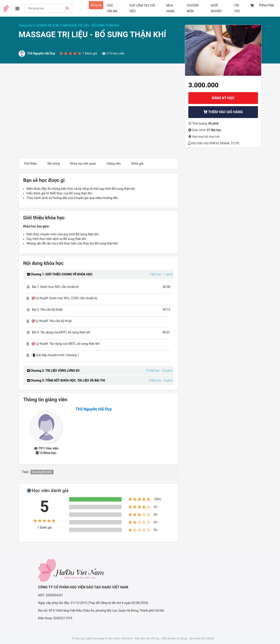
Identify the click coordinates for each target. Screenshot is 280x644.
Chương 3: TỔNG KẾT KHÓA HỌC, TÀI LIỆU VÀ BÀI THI (66, 380)
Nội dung (54, 164)
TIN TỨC (237, 8)
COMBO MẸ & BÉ (50, 25)
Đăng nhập (267, 5)
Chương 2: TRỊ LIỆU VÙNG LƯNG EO (53, 371)
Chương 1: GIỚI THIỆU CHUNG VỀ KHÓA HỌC (60, 274)
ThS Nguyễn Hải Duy (94, 409)
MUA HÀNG (171, 8)
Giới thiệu (31, 164)
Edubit (210, 638)
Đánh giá (137, 164)
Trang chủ (27, 25)
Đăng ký (96, 5)
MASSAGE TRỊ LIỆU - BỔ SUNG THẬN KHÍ (91, 25)
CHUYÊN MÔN (193, 8)
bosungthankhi (42, 472)
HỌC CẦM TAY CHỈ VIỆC (142, 8)
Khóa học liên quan (83, 164)
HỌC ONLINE (112, 8)
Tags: (26, 472)
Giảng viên (114, 164)
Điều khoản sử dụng (174, 638)
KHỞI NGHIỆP (216, 8)
